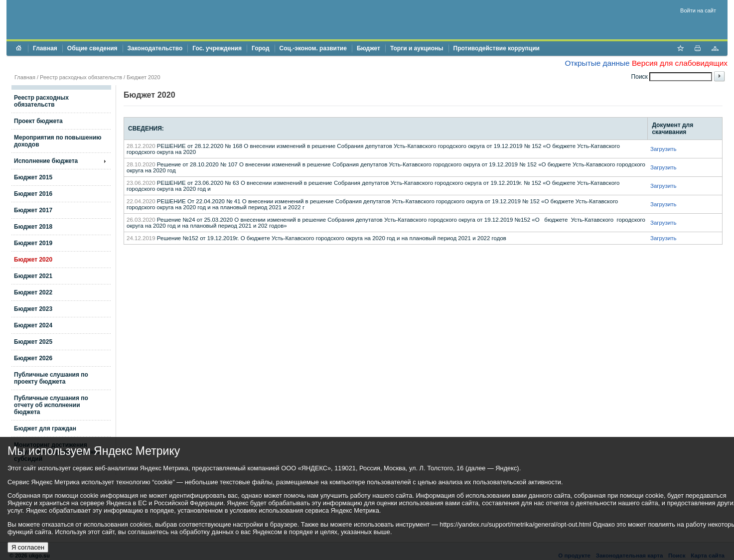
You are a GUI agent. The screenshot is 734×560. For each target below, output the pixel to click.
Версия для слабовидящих (680, 63)
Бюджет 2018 (33, 227)
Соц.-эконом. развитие (313, 48)
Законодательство (155, 48)
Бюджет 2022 (33, 292)
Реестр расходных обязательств (81, 77)
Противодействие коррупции (497, 48)
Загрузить (663, 149)
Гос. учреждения (217, 48)
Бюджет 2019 (33, 243)
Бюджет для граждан (45, 428)
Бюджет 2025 (33, 342)
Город (261, 48)
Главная (45, 48)
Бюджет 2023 (33, 309)
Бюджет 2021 (33, 276)
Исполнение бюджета (46, 161)
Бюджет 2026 (33, 358)
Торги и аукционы (417, 48)
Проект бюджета (38, 121)
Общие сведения (92, 48)
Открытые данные (597, 63)
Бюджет (368, 48)
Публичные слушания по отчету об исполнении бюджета (51, 405)
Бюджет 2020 (33, 260)
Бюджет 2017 (33, 210)
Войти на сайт (698, 10)
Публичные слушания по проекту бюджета (51, 378)
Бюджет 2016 (33, 194)
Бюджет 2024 (33, 325)
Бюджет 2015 (33, 177)
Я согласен (28, 547)
